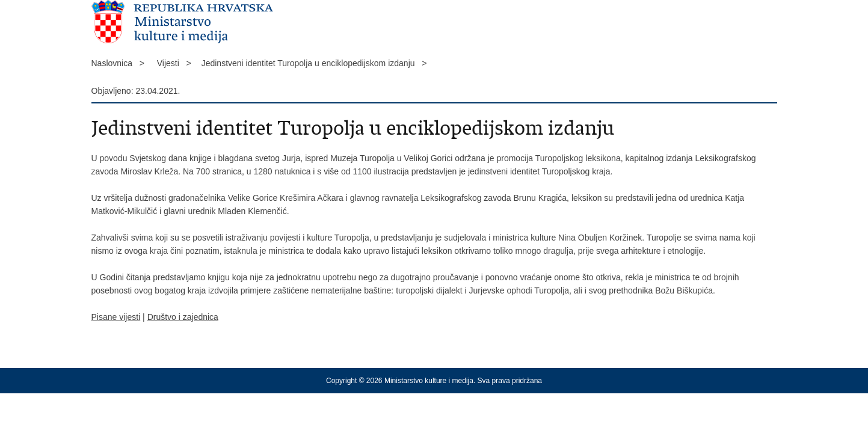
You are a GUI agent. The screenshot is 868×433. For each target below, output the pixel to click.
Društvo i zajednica (183, 317)
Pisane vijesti (116, 317)
